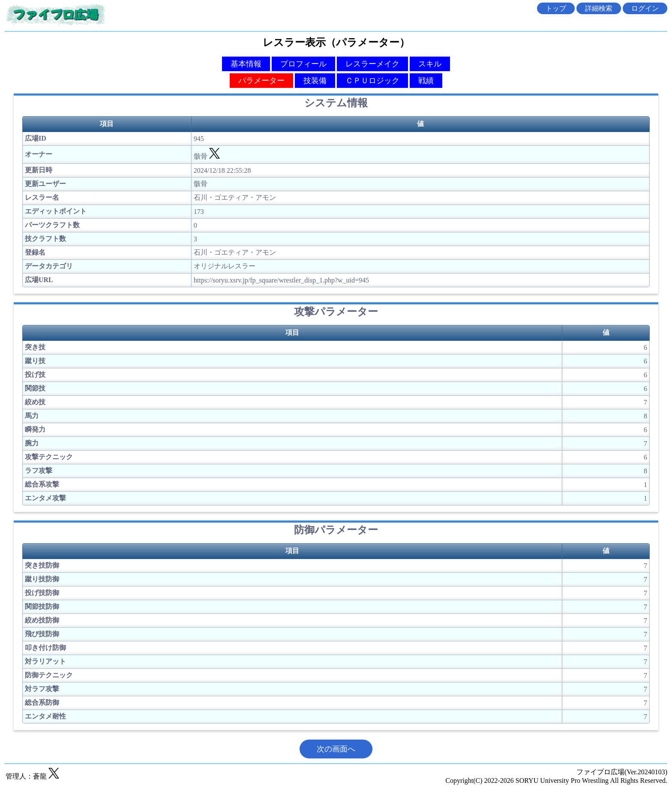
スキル (430, 64)
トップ (556, 8)
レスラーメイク (372, 64)
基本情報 (246, 64)
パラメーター (261, 81)
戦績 (426, 81)
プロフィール (303, 64)
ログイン (645, 8)
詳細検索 (599, 8)
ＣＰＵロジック (372, 81)
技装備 (315, 81)
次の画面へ (336, 749)
